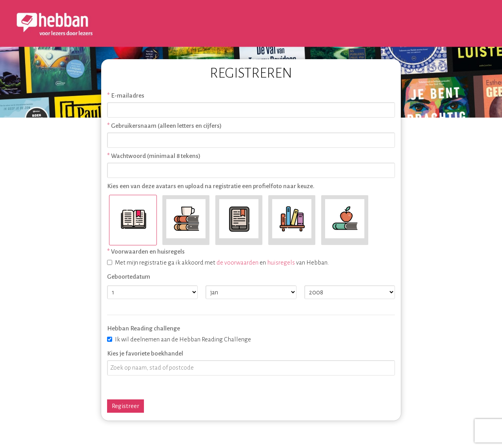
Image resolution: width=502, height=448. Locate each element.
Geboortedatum (129, 277)
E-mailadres (128, 95)
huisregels (281, 262)
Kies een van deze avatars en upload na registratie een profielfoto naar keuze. (211, 186)
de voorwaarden (237, 262)
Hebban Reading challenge (144, 328)
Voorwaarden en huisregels (148, 251)
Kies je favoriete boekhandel (145, 353)
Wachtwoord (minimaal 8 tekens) (156, 156)
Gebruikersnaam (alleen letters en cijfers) (166, 126)
